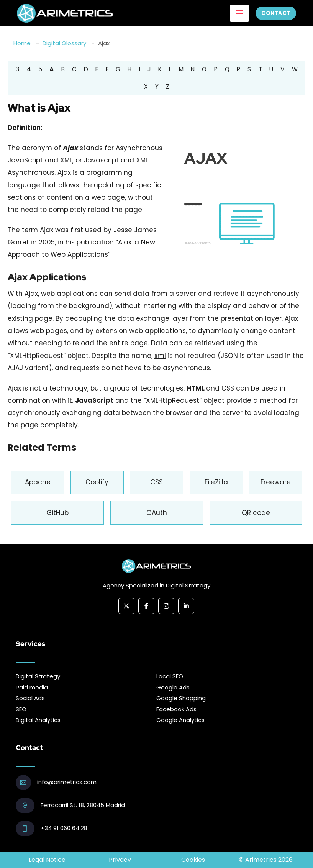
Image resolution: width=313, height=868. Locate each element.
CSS (156, 482)
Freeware (276, 482)
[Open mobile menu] (239, 13)
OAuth (157, 513)
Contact (276, 13)
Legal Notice (47, 860)
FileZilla (216, 482)
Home (22, 43)
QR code (256, 513)
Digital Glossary (64, 43)
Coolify (97, 482)
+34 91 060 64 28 (64, 828)
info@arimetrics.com (67, 782)
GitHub (57, 513)
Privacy (120, 860)
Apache (38, 482)
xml (160, 356)
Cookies (193, 860)
